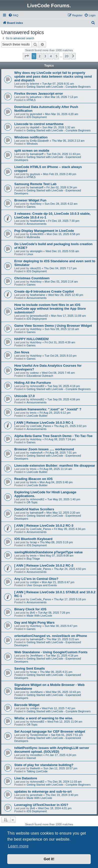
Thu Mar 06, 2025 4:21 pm (56, 672)
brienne (34, 84)
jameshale (36, 795)
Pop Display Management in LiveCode (44, 231)
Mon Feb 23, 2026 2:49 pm (60, 174)
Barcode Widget (27, 705)
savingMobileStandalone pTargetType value (48, 552)
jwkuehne (36, 97)
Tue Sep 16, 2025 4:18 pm (64, 386)
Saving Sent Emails (30, 668)
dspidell (34, 127)
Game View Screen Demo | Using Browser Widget (53, 326)
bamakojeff (37, 154)
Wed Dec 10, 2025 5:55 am (62, 251)
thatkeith (35, 768)
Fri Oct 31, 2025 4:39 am (60, 342)
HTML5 (31, 100)
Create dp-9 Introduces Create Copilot (44, 291)
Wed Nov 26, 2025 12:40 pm (66, 295)
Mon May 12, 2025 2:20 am (63, 513)
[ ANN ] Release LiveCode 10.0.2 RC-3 (44, 526)
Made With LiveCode (39, 616)
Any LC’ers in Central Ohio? (36, 579)
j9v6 (32, 613)
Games (31, 207)
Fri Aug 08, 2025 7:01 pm (61, 453)
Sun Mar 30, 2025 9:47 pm (61, 626)
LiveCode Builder (37, 416)
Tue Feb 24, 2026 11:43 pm (63, 154)
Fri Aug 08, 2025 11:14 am (56, 469)
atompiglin (36, 251)
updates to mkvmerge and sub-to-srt (43, 792)
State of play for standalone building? (44, 765)
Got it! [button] (49, 859)
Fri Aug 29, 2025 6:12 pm (55, 413)
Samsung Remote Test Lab (35, 184)
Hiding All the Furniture (33, 383)
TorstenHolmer (39, 735)
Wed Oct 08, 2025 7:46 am (58, 373)
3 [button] (45, 56)
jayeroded (36, 114)
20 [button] (67, 56)
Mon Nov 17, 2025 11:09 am (69, 316)
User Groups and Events (42, 585)
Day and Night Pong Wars (34, 622)
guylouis (35, 174)
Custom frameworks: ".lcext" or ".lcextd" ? (48, 409)
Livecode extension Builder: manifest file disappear (55, 466)
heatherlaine (37, 221)
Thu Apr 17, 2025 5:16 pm (70, 599)
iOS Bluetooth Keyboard (33, 539)
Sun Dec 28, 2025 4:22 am (61, 204)
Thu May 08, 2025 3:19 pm (56, 542)
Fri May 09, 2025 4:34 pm (70, 529)
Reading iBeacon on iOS (33, 479)
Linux (30, 254)
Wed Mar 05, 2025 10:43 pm (63, 692)
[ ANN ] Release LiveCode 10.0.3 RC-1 (44, 423)
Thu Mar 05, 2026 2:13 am (68, 141)
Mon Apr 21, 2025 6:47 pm (58, 582)
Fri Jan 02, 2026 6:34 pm (62, 187)
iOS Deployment (37, 117)
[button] (27, 56)
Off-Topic (32, 502)
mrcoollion (36, 755)
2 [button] (39, 56)
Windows (32, 144)
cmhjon (34, 582)
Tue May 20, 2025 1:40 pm (64, 499)
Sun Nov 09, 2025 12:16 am (62, 329)
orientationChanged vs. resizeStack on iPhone (51, 636)
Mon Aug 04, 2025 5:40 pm (56, 482)
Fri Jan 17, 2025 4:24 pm (61, 755)
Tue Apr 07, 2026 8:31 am (58, 84)
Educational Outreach (40, 376)
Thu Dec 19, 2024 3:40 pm (62, 795)
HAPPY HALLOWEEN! (32, 339)
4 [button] (51, 56)
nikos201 (35, 268)
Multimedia (33, 237)
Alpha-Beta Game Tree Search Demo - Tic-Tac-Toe (53, 436)
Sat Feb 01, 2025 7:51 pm (67, 735)
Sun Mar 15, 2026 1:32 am (59, 127)
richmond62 (37, 386)
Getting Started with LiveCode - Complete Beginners (59, 87)
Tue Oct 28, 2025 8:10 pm (61, 356)
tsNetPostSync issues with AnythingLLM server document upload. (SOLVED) (52, 750)
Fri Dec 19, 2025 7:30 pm (64, 221)
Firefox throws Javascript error (39, 94)
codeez (34, 373)
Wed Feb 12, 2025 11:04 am (65, 722)
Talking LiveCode (37, 771)
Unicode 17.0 (24, 396)
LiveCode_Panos (40, 426)
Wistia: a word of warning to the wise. (44, 718)
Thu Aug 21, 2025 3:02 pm (70, 426)
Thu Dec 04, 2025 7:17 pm (60, 268)
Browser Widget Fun (30, 200)
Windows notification (31, 137)
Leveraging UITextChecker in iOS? (41, 805)
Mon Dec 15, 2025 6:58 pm (63, 234)
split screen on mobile (32, 151)
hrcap (33, 542)
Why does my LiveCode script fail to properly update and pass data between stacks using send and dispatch (53, 76)
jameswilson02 (39, 316)
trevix (33, 413)
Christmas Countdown (32, 278)
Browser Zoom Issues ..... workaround (44, 449)
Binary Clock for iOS (30, 609)
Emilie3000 (37, 234)
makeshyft (36, 453)
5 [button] (57, 56)
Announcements (37, 224)
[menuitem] (13, 15)
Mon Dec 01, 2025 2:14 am (61, 282)
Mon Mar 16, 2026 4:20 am (62, 114)
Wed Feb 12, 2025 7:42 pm (59, 708)
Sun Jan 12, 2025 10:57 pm (60, 768)
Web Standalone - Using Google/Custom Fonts (51, 652)
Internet (31, 758)
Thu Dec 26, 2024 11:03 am (64, 782)
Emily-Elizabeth (39, 141)
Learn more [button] (18, 846)
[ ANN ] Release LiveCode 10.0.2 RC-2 (44, 565)
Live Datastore (26, 778)
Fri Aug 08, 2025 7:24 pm (60, 439)
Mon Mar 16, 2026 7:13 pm (61, 97)
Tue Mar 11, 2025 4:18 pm (62, 656)
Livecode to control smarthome (39, 124)
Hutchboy (36, 204)
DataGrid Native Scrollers (34, 509)
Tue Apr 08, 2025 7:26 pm (54, 613)
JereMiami (36, 656)
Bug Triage (33, 559)
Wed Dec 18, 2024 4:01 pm (55, 808)
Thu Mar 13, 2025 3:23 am (63, 639)
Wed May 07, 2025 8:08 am (57, 556)
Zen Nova (22, 352)
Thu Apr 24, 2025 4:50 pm (70, 569)
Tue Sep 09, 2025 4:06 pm (64, 399)
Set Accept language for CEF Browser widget (50, 731)
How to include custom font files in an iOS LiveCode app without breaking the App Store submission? (50, 309)
